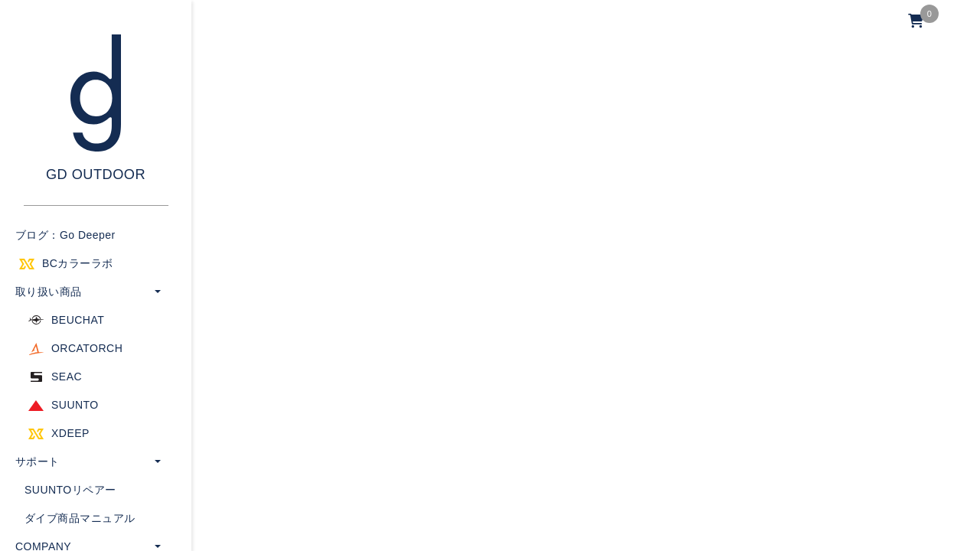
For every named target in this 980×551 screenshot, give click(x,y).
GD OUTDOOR (96, 174)
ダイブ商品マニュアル (80, 518)
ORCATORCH (87, 348)
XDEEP (70, 433)
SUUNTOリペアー (70, 490)
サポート (38, 461)
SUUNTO (75, 405)
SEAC (67, 377)
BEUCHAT (78, 320)
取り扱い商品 (49, 292)
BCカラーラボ (78, 263)
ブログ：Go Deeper (65, 235)
